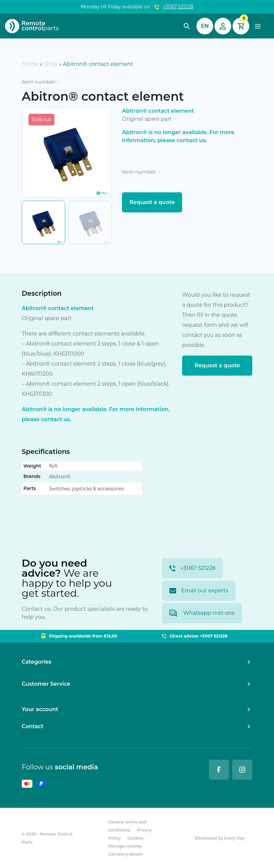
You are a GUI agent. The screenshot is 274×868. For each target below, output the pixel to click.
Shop (51, 64)
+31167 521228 (178, 7)
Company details (125, 854)
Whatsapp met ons (202, 613)
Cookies (135, 838)
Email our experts (199, 591)
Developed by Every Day (220, 838)
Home (30, 64)
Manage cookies (125, 846)
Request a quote (152, 202)
